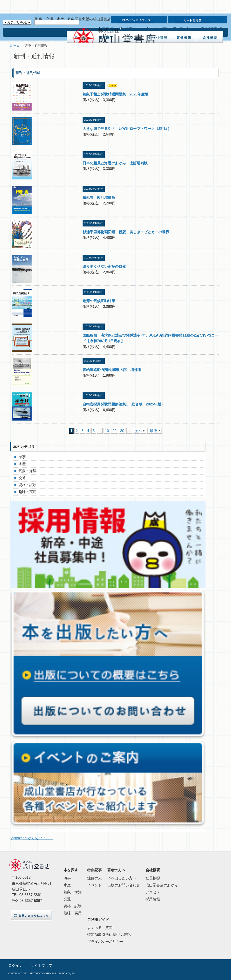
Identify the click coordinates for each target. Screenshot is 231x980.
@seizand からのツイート (32, 838)
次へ (138, 431)
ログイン (16, 965)
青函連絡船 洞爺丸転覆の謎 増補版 (112, 370)
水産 (22, 464)
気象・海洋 (28, 471)
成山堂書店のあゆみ (162, 885)
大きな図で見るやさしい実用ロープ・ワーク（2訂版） (127, 129)
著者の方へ (116, 870)
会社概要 (153, 870)
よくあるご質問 (100, 928)
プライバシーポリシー (105, 942)
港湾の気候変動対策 (99, 301)
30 (122, 431)
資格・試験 (28, 485)
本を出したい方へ (122, 878)
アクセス (153, 892)
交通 (22, 478)
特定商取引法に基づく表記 (109, 935)
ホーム (15, 45)
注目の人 (95, 878)
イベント (95, 885)
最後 (153, 431)
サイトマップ (42, 965)
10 (107, 431)
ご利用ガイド (98, 920)
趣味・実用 (28, 492)
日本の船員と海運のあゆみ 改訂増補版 (115, 163)
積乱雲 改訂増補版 (99, 198)
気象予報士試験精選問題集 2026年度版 (115, 94)
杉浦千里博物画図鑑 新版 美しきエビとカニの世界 (126, 232)
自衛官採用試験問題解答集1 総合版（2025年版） (124, 404)
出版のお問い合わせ (124, 885)
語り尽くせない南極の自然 (104, 266)
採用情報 (153, 899)
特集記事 (95, 870)
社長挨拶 (153, 878)
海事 (22, 457)
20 (115, 431)
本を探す (71, 870)
